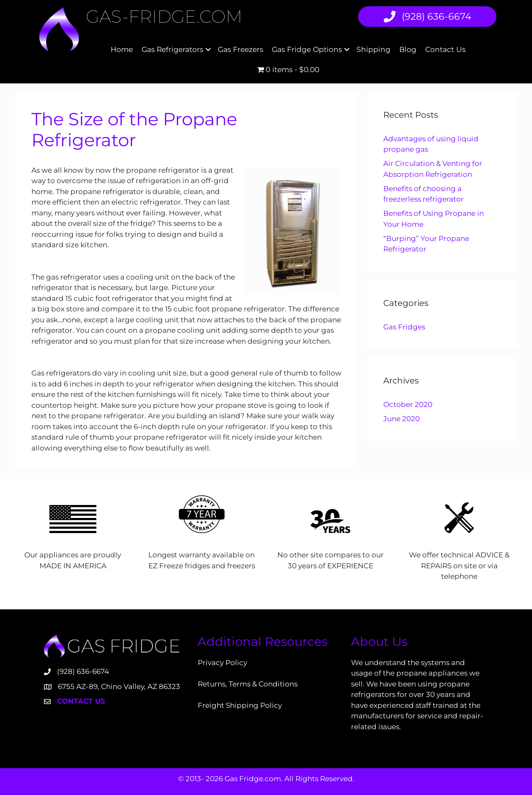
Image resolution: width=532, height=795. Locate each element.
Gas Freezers (240, 49)
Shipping (373, 49)
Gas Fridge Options (307, 49)
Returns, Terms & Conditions (248, 684)
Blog (408, 49)
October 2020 (408, 404)
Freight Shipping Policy (240, 705)
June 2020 (402, 419)
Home (122, 49)
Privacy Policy (222, 663)
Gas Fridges (404, 327)
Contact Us (445, 49)
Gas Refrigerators (172, 49)
